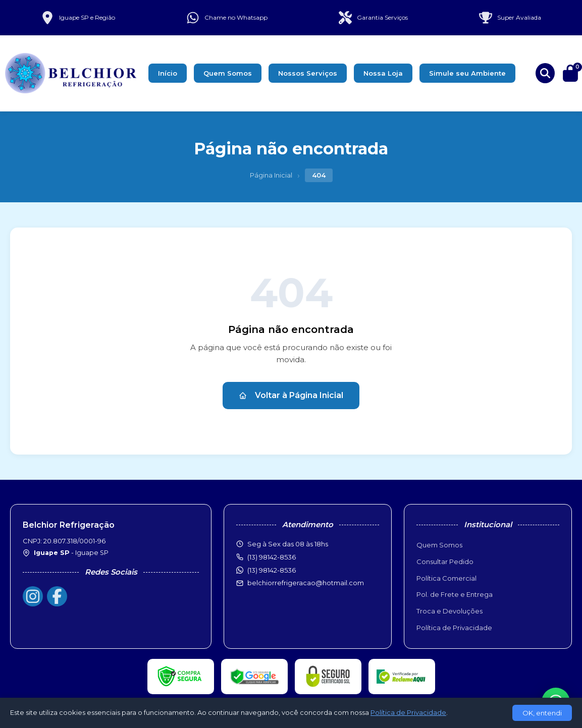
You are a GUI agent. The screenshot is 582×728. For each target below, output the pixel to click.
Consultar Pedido (445, 562)
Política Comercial (446, 578)
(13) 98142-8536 (272, 570)
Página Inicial (271, 175)
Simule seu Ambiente (467, 73)
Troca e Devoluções (449, 611)
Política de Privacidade (454, 628)
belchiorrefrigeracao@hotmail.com (306, 583)
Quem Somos (228, 73)
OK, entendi (542, 713)
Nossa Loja (383, 73)
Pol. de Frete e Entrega (455, 594)
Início (168, 73)
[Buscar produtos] (545, 73)
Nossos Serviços (308, 73)
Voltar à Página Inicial (291, 395)
